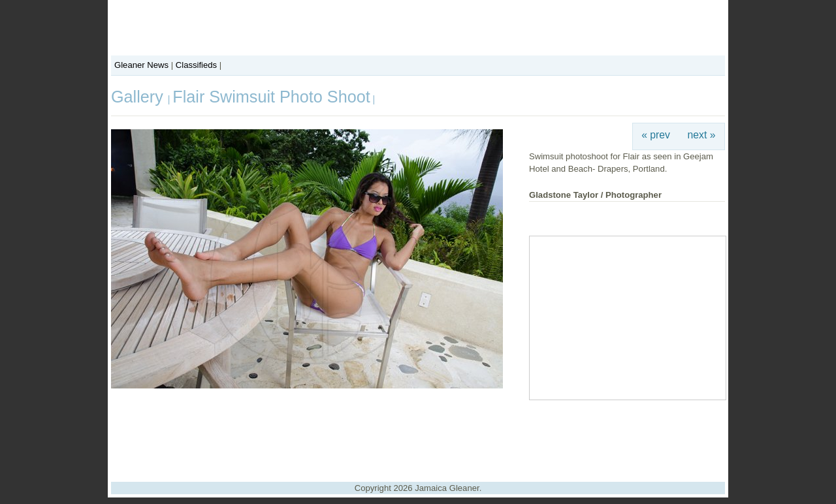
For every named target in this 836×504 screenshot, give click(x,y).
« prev (656, 135)
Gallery (139, 97)
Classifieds (196, 65)
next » (702, 135)
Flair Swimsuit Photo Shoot (271, 97)
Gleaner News (141, 65)
